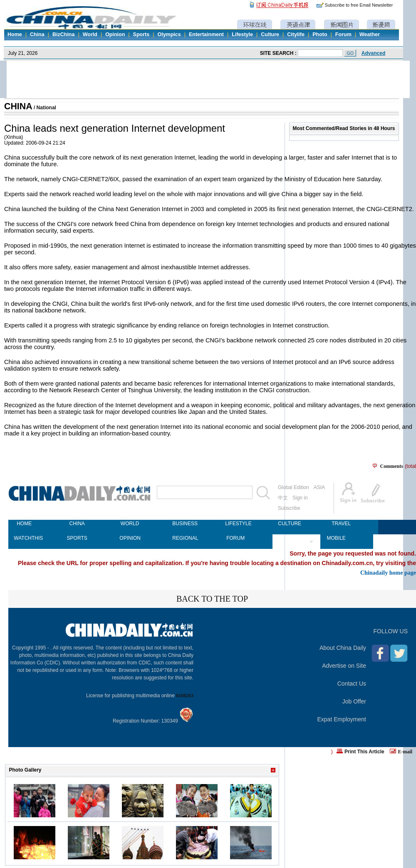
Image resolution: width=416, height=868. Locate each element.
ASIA (319, 487)
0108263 (185, 696)
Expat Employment (342, 719)
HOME (24, 524)
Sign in (300, 498)
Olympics (169, 34)
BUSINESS (183, 524)
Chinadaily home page (388, 573)
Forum (343, 34)
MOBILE (336, 538)
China (37, 34)
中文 (283, 498)
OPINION (130, 538)
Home (15, 34)
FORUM (235, 538)
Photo (320, 34)
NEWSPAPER (288, 538)
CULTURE (288, 524)
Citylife (296, 34)
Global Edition (293, 487)
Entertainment (206, 34)
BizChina (63, 34)
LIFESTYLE (235, 524)
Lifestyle (242, 34)
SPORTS (77, 538)
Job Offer (354, 701)
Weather (370, 34)
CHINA (18, 106)
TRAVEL (341, 524)
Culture (270, 34)
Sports (141, 34)
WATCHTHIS (24, 538)
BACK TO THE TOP (212, 599)
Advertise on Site (344, 666)
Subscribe (289, 508)
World (90, 34)
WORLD (130, 524)
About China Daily (343, 648)
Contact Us (352, 684)
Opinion (115, 34)
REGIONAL (183, 538)
